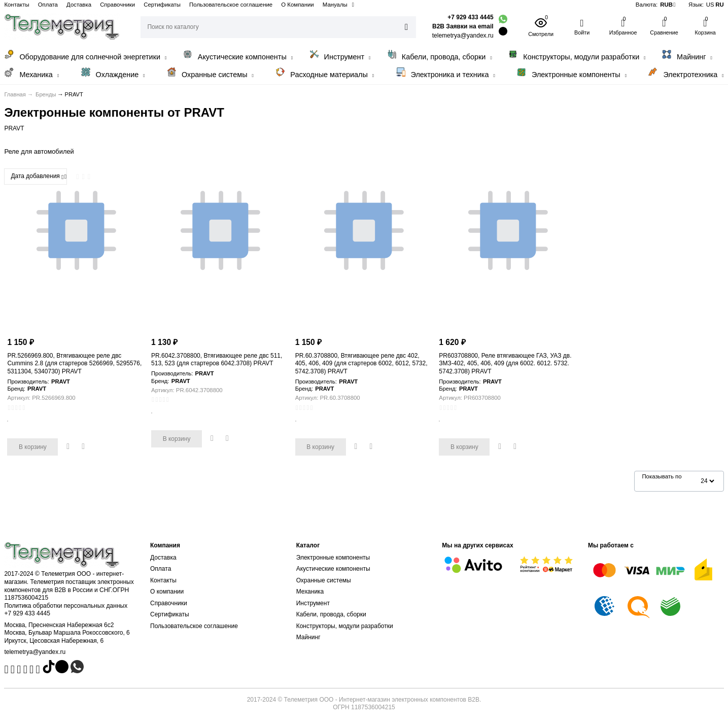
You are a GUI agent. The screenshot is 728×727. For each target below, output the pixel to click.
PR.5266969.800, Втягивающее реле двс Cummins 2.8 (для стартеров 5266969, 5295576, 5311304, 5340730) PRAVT (74, 364)
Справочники (117, 5)
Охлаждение (113, 73)
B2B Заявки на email (463, 26)
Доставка (79, 5)
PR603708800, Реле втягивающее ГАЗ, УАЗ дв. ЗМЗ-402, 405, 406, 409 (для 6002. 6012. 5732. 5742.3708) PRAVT (505, 364)
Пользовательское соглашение (231, 5)
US (710, 5)
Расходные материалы (324, 73)
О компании (167, 592)
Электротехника (686, 73)
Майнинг (687, 55)
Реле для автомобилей (39, 151)
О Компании (297, 5)
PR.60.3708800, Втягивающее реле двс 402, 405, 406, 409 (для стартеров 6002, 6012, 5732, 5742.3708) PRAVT (361, 364)
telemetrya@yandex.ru (35, 652)
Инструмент (340, 55)
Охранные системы (210, 73)
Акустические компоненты (238, 55)
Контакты (16, 5)
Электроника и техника (445, 73)
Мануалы (335, 5)
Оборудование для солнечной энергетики (85, 55)
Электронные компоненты (571, 73)
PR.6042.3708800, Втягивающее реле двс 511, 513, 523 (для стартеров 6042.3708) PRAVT (217, 360)
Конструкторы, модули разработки (577, 55)
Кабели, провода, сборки (439, 55)
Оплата (48, 5)
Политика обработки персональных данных (66, 606)
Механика (31, 73)
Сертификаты (162, 5)
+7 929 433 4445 (470, 17)
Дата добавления (37, 177)
